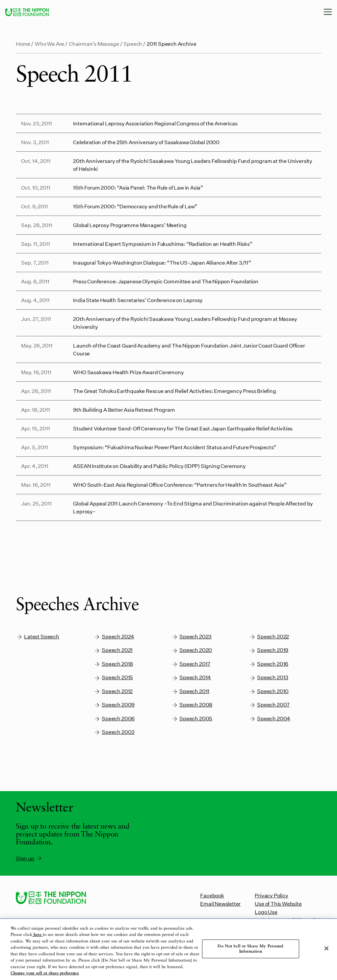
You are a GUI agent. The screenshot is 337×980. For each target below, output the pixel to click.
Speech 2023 (191, 637)
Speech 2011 (190, 691)
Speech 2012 (113, 691)
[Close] (326, 948)
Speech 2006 (114, 719)
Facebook (212, 895)
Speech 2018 (113, 664)
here (38, 935)
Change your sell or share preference (45, 973)
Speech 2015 (113, 677)
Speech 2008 (192, 705)
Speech (133, 44)
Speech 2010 (269, 691)
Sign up (29, 858)
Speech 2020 (192, 650)
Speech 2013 (269, 677)
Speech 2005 (192, 719)
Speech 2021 (113, 650)
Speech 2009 (114, 705)
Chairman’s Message (94, 44)
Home (23, 44)
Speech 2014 (191, 677)
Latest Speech (38, 637)
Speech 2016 (269, 664)
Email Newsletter (220, 903)
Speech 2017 (191, 664)
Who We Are (50, 44)
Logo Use (266, 912)
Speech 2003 (114, 732)
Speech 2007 (269, 705)
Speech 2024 (114, 637)
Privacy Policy (271, 895)
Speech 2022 (269, 637)
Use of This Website (278, 903)
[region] (168, 949)
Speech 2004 (270, 719)
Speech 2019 (269, 650)
